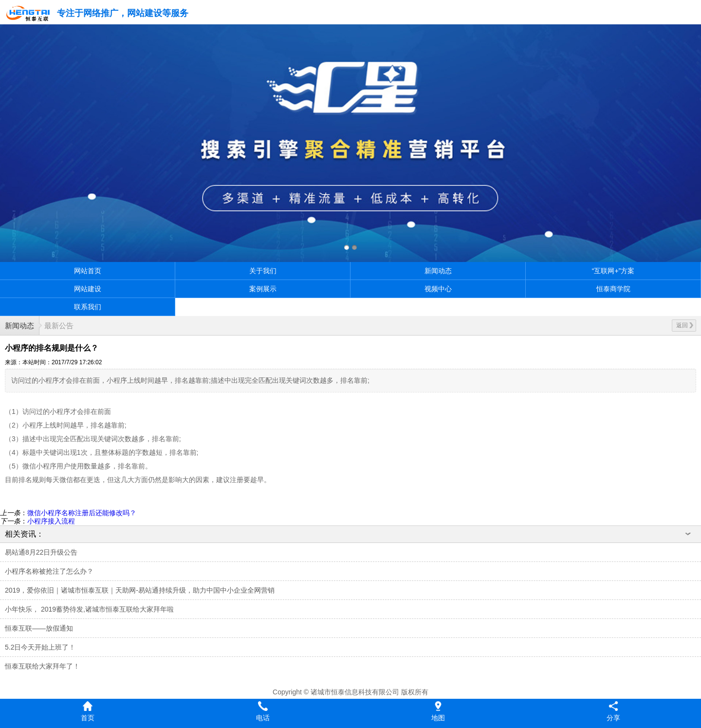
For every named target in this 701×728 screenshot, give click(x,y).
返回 (685, 325)
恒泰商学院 (613, 289)
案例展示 (263, 289)
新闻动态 (438, 271)
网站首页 (88, 271)
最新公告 (59, 326)
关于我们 (263, 271)
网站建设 (88, 289)
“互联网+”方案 (613, 271)
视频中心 (438, 289)
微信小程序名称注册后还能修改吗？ (82, 513)
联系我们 (88, 307)
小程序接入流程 (51, 521)
